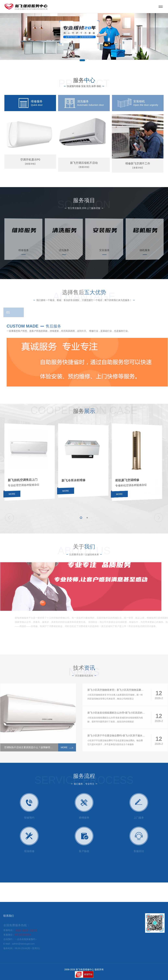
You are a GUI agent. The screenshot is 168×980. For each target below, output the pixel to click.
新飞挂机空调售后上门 (30, 484)
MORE (29, 506)
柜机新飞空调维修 (137, 485)
